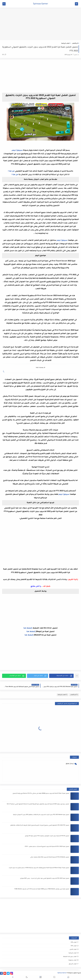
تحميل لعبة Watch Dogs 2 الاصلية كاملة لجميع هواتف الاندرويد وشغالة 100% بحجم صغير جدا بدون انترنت (39, 868)
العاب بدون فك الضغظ (70, 957)
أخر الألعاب (75, 43)
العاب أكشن (73, 950)
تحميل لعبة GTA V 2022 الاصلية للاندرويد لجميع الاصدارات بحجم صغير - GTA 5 (47, 847)
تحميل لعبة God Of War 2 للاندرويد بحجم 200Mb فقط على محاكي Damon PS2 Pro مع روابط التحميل (41, 794)
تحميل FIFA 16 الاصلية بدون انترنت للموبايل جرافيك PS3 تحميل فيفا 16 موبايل (47, 836)
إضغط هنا (28, 628)
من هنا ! (11, 171)
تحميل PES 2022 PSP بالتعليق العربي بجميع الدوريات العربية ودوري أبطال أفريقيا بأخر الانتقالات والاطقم (40, 825)
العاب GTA (74, 942)
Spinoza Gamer (41, 4)
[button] (61, 676)
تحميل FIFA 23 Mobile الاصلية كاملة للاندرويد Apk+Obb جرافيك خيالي (50, 857)
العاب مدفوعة (73, 960)
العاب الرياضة (65, 43)
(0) (4, 55)
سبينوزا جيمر (17, 150)
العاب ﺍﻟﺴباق (73, 964)
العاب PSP (74, 946)
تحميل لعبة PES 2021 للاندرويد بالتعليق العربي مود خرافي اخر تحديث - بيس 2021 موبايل (45, 878)
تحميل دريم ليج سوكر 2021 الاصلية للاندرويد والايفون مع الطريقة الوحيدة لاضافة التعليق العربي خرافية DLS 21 (38, 804)
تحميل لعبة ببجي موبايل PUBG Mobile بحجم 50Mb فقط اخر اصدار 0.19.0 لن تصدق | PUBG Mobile (42, 889)
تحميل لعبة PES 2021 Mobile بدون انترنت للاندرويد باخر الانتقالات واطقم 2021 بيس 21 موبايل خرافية (41, 815)
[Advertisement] (40, 24)
